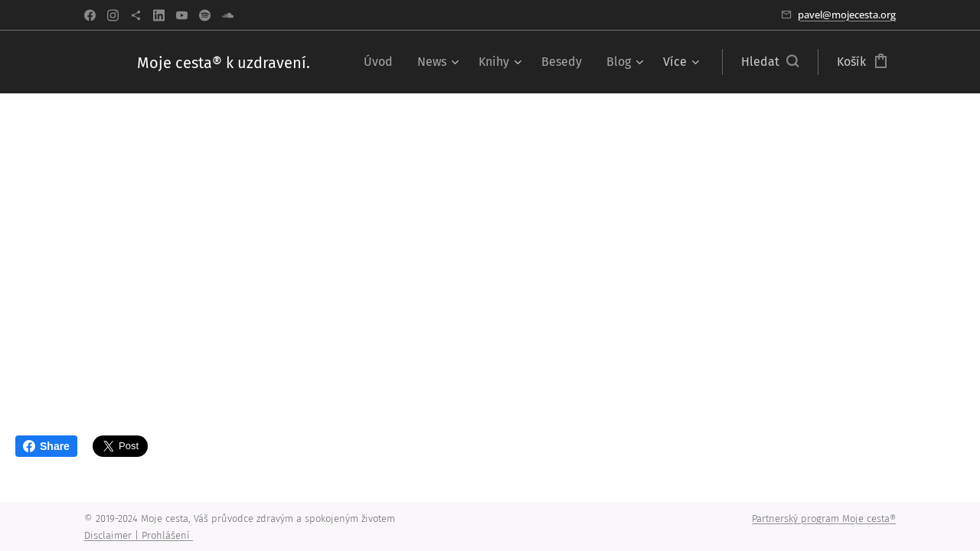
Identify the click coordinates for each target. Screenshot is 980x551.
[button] (770, 62)
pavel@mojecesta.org (847, 15)
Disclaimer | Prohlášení (139, 535)
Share (46, 446)
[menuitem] (382, 62)
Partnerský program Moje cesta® (824, 518)
